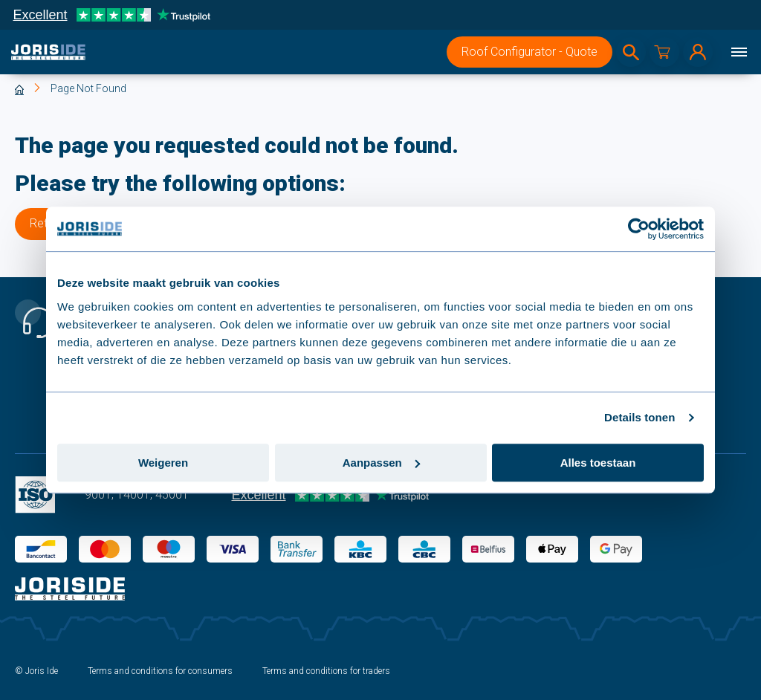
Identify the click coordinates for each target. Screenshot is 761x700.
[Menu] (739, 52)
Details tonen (639, 417)
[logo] (48, 52)
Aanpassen (381, 463)
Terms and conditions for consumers (160, 671)
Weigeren (163, 463)
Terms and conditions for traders (326, 671)
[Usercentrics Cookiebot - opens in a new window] (639, 229)
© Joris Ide (36, 671)
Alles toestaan (598, 463)
